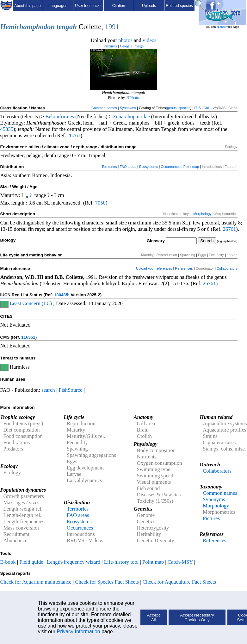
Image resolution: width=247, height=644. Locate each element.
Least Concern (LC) (31, 303)
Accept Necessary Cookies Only (197, 617)
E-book (8, 562)
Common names (104, 108)
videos (150, 40)
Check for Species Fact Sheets (107, 582)
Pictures (110, 46)
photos (125, 40)
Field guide (31, 562)
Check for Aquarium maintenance (36, 582)
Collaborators (227, 268)
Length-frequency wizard (74, 562)
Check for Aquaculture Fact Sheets (179, 582)
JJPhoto (133, 98)
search (48, 390)
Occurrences (170, 167)
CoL (207, 108)
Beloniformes (60, 117)
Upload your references (154, 268)
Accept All (154, 617)
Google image (132, 46)
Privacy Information (79, 632)
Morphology (202, 214)
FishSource (70, 390)
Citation (119, 6)
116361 (28, 337)
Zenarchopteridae (131, 117)
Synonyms (128, 108)
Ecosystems (148, 167)
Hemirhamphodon (28, 27)
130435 (61, 295)
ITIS (197, 108)
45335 (7, 129)
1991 (112, 27)
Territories (109, 167)
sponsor (222, 27)
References (184, 268)
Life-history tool (121, 562)
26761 (74, 135)
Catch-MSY (180, 562)
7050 (100, 203)
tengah (67, 27)
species (184, 108)
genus (172, 108)
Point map (191, 167)
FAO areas (128, 167)
